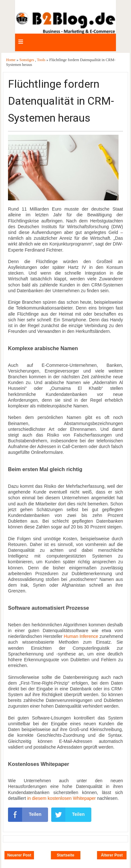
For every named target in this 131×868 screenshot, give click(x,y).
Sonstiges (27, 60)
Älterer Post (112, 855)
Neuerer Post (19, 855)
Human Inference (81, 636)
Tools (42, 60)
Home (11, 60)
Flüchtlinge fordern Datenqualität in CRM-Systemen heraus (61, 101)
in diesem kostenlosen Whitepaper (61, 798)
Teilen (25, 815)
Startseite (65, 855)
